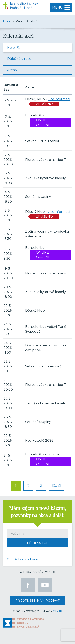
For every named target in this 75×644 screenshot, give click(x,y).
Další (57, 486)
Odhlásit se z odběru (22, 559)
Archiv (12, 70)
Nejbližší (14, 48)
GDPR (58, 611)
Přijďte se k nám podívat (37, 601)
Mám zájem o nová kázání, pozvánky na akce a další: (38, 512)
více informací (59, 99)
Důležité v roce (19, 59)
